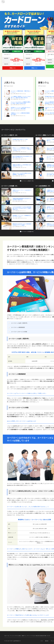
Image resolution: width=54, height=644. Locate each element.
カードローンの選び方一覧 (27, 181)
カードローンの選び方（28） (11, 135)
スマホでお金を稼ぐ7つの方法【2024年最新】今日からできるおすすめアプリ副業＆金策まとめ (22, 208)
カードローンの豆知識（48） (11, 186)
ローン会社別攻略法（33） (44, 186)
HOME (37, 641)
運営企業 (43, 641)
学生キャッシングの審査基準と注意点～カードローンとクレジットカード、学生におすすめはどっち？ (22, 149)
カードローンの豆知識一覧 (27, 231)
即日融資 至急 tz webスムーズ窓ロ (20, 139)
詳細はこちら (13, 68)
